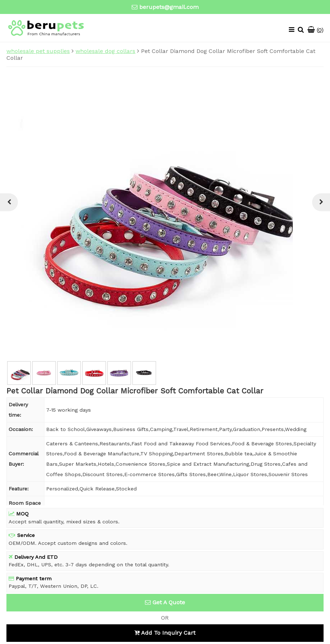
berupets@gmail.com (169, 7)
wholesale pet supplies (38, 51)
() (316, 30)
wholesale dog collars (105, 51)
